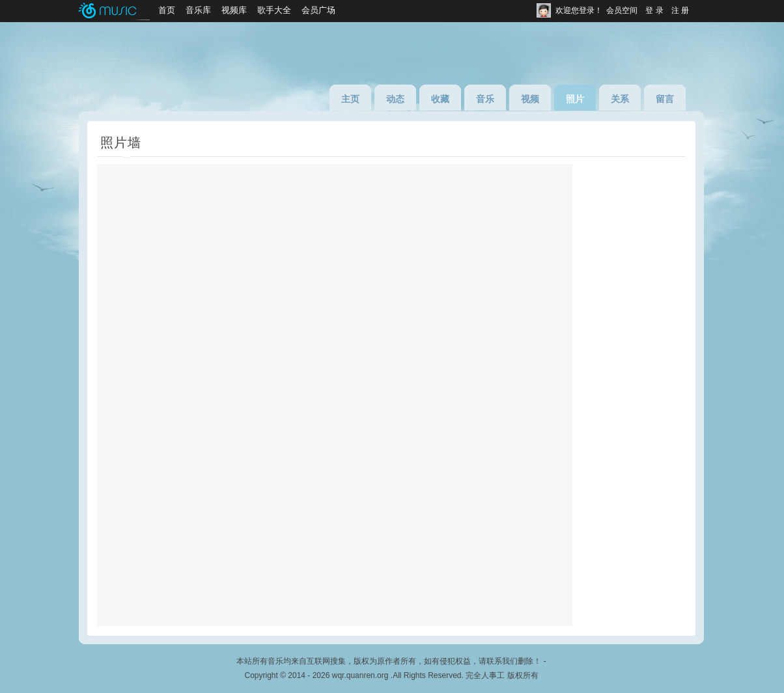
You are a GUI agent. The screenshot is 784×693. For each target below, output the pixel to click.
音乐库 (198, 10)
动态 (395, 99)
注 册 (680, 10)
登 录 (654, 10)
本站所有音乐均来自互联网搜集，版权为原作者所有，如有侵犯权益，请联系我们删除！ (389, 661)
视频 (530, 99)
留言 (665, 99)
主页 (350, 99)
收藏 (440, 99)
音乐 (485, 99)
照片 (575, 99)
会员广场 (318, 10)
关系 (620, 99)
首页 (167, 10)
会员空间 (622, 10)
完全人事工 (485, 675)
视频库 (234, 10)
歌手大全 (274, 10)
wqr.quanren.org (360, 675)
